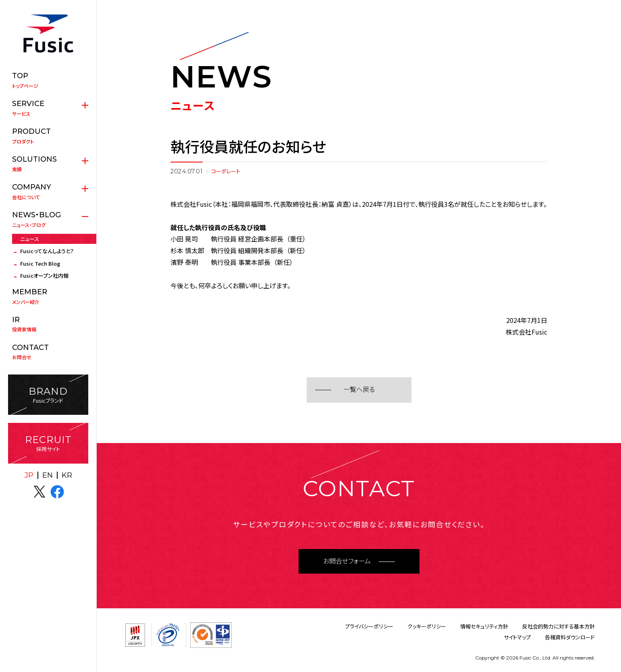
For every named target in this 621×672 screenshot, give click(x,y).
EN (48, 475)
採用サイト (48, 443)
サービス (48, 108)
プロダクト (48, 136)
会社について (48, 191)
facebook (57, 492)
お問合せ (48, 352)
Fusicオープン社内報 (44, 276)
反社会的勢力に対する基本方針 (559, 626)
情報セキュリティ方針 (484, 626)
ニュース (30, 239)
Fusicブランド (48, 395)
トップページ (48, 80)
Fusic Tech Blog (40, 263)
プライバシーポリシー (369, 626)
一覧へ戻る (359, 390)
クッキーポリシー (427, 626)
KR (67, 475)
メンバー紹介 (48, 296)
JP (29, 475)
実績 (48, 164)
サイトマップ (517, 637)
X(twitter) (39, 492)
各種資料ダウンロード (570, 637)
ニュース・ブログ (48, 219)
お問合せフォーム (347, 561)
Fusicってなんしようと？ (47, 251)
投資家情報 (48, 324)
